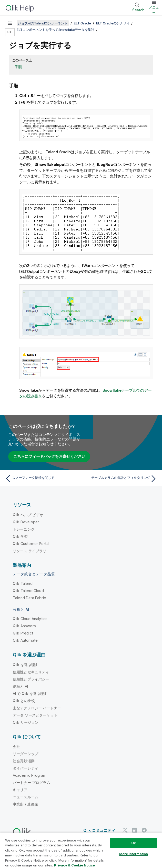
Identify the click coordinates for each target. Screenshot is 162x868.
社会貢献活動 (24, 761)
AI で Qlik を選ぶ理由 (30, 693)
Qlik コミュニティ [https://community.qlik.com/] (99, 830)
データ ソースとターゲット (35, 715)
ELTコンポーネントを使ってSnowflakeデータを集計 (55, 30)
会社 (16, 746)
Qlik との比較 (24, 701)
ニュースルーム (26, 797)
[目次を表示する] (10, 23)
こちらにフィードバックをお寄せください (49, 456)
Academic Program (30, 775)
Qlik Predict (23, 633)
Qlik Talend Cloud (28, 591)
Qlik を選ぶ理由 (26, 665)
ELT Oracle (82, 23)
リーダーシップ (26, 754)
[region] (81, 850)
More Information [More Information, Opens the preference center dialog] (134, 854)
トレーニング (24, 529)
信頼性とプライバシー (31, 679)
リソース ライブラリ (30, 551)
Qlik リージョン (26, 722)
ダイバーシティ (26, 768)
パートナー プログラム (32, 782)
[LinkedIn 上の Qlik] (135, 830)
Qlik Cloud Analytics (30, 619)
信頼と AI (20, 686)
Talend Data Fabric (29, 598)
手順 (18, 67)
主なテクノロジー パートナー (37, 708)
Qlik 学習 (20, 536)
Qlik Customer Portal (31, 544)
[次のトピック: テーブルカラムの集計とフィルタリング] (120, 479)
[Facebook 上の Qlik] (144, 830)
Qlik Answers (24, 626)
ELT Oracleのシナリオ (113, 23)
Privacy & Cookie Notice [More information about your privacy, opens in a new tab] (74, 865)
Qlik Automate (25, 640)
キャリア (20, 790)
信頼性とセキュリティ (31, 672)
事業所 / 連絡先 (25, 804)
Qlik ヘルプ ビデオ (28, 515)
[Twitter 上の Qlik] (125, 830)
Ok (134, 843)
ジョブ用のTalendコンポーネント (43, 23)
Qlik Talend (23, 583)
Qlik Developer (26, 522)
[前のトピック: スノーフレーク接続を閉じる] (42, 479)
